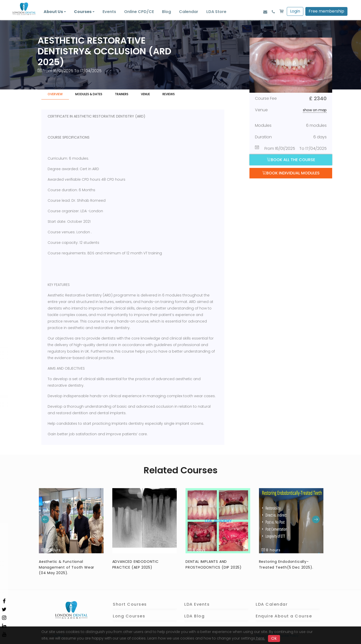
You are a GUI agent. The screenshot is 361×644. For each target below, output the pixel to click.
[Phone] (273, 12)
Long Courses (129, 616)
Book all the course (291, 160)
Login (295, 11)
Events (109, 12)
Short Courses (130, 604)
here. (260, 638)
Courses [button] (83, 12)
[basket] (282, 12)
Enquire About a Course (284, 616)
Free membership (326, 11)
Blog (166, 12)
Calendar (189, 12)
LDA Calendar (272, 604)
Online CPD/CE (139, 12)
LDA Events (197, 604)
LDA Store (216, 12)
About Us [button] (53, 12)
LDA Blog (194, 616)
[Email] (265, 12)
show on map (315, 110)
